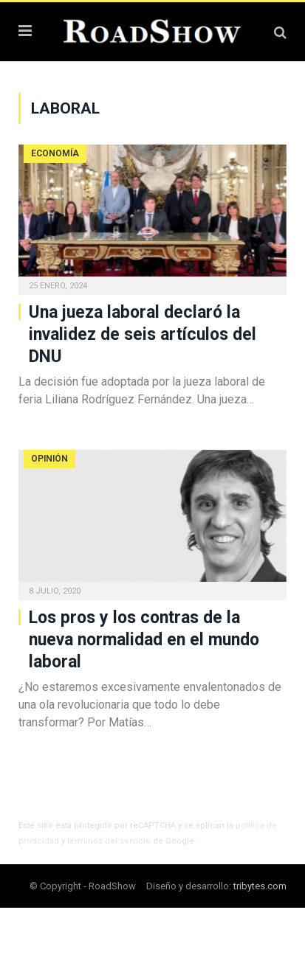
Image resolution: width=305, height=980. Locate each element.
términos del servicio (109, 841)
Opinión (49, 459)
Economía (55, 153)
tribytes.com (260, 886)
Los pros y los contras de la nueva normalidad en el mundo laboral (144, 640)
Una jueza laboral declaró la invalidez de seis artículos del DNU (143, 334)
